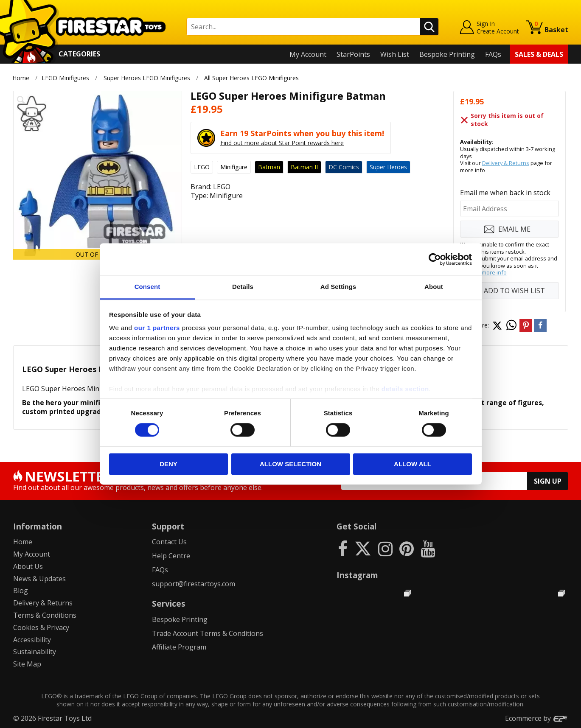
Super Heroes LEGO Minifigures (147, 78)
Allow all (413, 464)
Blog (21, 591)
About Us (28, 566)
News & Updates (39, 579)
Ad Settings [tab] (338, 287)
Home (21, 78)
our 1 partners (157, 328)
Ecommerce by (537, 718)
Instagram (357, 575)
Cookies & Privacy (41, 627)
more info (494, 272)
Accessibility (32, 640)
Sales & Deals (539, 54)
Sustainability (35, 652)
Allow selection (290, 464)
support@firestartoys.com (194, 584)
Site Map (27, 664)
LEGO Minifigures (65, 78)
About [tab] (434, 287)
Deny (168, 464)
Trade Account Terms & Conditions (208, 633)
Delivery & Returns (506, 163)
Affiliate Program (179, 647)
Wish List (395, 54)
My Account (308, 54)
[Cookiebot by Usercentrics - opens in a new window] (435, 259)
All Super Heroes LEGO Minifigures (251, 78)
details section (405, 389)
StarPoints (353, 54)
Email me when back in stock (505, 193)
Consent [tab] (147, 287)
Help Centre (171, 556)
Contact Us (169, 542)
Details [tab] (243, 287)
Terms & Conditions (45, 615)
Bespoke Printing (447, 54)
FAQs (493, 54)
